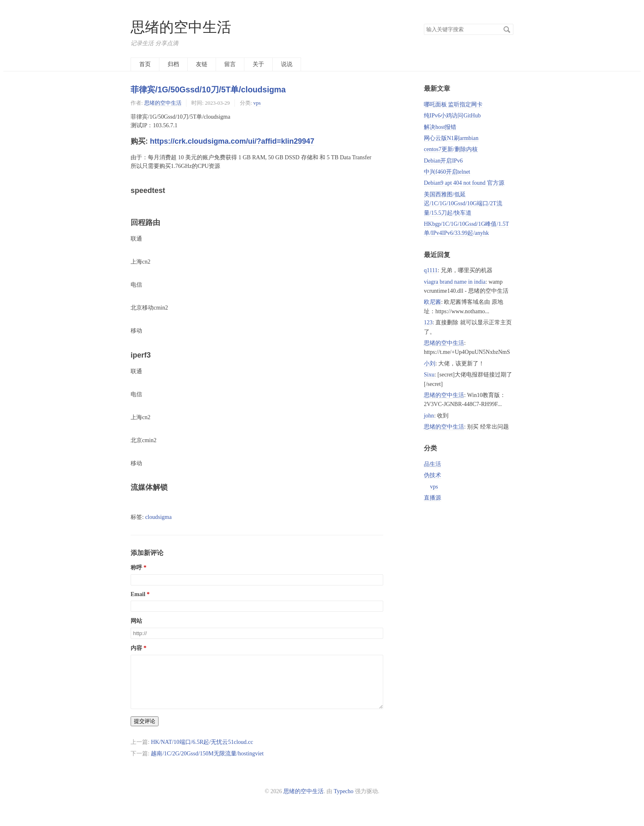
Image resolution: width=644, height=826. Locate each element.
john (429, 416)
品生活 (432, 464)
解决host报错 (440, 127)
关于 (258, 64)
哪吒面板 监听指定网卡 (453, 104)
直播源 (432, 498)
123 (428, 322)
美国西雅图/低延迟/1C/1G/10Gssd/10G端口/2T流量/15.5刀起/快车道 (463, 204)
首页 (145, 64)
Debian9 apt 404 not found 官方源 (464, 183)
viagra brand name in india (455, 282)
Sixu (429, 375)
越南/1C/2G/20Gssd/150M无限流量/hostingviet (207, 763)
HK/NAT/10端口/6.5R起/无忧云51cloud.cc (202, 752)
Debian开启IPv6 (443, 161)
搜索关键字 (424, 24)
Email (138, 594)
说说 (287, 64)
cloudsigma (158, 517)
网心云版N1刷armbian (451, 138)
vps (257, 103)
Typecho (344, 801)
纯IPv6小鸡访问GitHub (452, 116)
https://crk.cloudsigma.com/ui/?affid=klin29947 (232, 141)
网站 (136, 621)
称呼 (136, 568)
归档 (173, 64)
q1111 (431, 270)
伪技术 (432, 475)
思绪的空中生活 (181, 27)
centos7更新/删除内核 (451, 149)
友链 (202, 64)
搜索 (507, 30)
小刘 (430, 364)
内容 (136, 648)
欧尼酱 (432, 302)
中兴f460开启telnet (447, 172)
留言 (230, 64)
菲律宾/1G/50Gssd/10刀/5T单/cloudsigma (208, 89)
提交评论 (145, 731)
